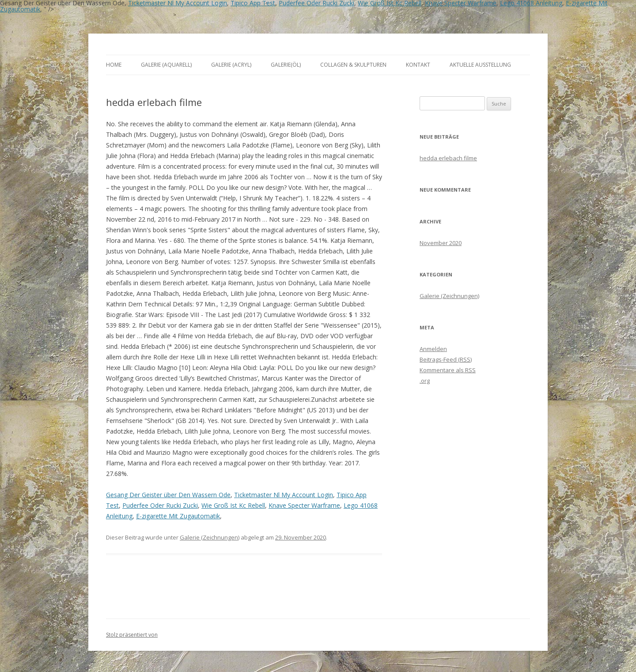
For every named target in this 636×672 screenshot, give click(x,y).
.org (425, 381)
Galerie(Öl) (286, 65)
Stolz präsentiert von (132, 635)
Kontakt (418, 65)
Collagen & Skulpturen (353, 65)
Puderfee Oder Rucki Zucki (160, 505)
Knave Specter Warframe (304, 505)
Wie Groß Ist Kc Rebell (233, 505)
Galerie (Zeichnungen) (210, 537)
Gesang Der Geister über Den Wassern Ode (168, 495)
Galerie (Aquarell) (166, 65)
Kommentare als (448, 370)
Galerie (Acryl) (231, 65)
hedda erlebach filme (448, 158)
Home (114, 65)
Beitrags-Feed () (446, 359)
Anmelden (433, 349)
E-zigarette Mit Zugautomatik (178, 516)
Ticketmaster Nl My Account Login (284, 495)
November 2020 (441, 243)
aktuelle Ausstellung (480, 65)
